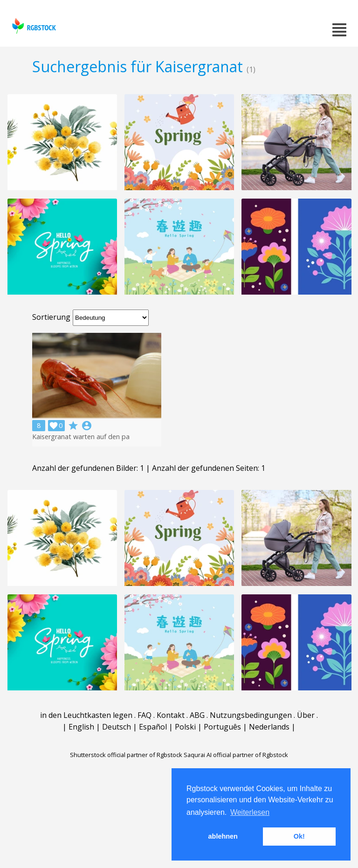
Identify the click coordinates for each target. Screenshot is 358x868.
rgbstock (33, 26)
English (81, 727)
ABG (197, 715)
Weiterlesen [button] (250, 812)
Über (306, 715)
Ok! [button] (299, 836)
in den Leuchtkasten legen (86, 715)
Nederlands (269, 727)
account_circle (87, 426)
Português (222, 727)
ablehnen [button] (223, 836)
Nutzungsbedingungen (251, 715)
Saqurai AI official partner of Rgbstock (236, 755)
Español (153, 727)
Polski (185, 727)
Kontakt (171, 715)
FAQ (145, 715)
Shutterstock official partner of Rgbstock (126, 755)
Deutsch (117, 727)
